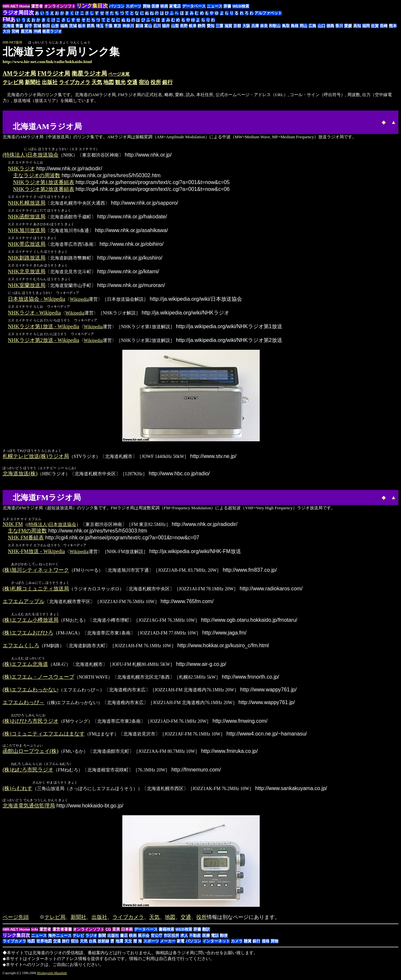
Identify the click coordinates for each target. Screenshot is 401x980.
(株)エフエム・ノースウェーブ (38, 678)
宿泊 (144, 82)
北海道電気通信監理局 (29, 808)
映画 (164, 6)
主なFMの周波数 (27, 531)
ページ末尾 (119, 74)
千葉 (109, 26)
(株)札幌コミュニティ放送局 (36, 590)
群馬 (91, 26)
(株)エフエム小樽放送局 (31, 621)
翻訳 (206, 932)
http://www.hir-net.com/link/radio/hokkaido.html (47, 62)
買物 (147, 6)
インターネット (216, 944)
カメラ (237, 944)
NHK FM (13, 524)
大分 (7, 31)
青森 (19, 26)
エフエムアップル (24, 602)
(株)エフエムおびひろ (28, 634)
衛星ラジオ (52, 31)
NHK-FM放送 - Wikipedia (36, 552)
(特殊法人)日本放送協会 (31, 155)
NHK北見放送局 (27, 272)
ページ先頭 (16, 920)
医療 (155, 6)
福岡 (366, 26)
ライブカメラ (75, 82)
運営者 (37, 6)
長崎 (384, 26)
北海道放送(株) (20, 474)
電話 (215, 938)
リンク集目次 (16, 938)
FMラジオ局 (54, 74)
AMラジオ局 (19, 74)
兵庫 (255, 26)
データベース (194, 6)
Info (35, 932)
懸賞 (248, 944)
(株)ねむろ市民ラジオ (28, 772)
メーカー (168, 944)
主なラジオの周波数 (37, 176)
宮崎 (15, 31)
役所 (156, 82)
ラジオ (91, 938)
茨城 (73, 26)
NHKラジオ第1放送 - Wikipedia (44, 327)
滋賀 (228, 26)
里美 (116, 932)
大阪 (246, 26)
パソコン (117, 6)
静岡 (201, 26)
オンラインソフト (60, 6)
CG (108, 932)
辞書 (227, 6)
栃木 (82, 26)
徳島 (330, 26)
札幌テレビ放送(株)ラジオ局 (36, 456)
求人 (184, 938)
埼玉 (100, 26)
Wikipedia (79, 299)
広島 (312, 26)
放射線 (103, 944)
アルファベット (268, 13)
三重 (219, 26)
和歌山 (275, 26)
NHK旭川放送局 (27, 231)
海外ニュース (60, 938)
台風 (93, 944)
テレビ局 (13, 82)
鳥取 (286, 26)
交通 (132, 82)
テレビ (78, 938)
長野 (184, 26)
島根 (295, 26)
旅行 (66, 944)
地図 (109, 82)
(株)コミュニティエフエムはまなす (44, 736)
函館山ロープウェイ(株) (31, 753)
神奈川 (128, 26)
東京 (117, 26)
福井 (166, 26)
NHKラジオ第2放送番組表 (44, 189)
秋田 (46, 26)
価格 (266, 944)
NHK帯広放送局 (27, 244)
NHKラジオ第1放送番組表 (44, 183)
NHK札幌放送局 (27, 203)
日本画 (127, 932)
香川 (339, 26)
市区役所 (171, 938)
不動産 (195, 938)
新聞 (102, 938)
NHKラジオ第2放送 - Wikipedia (44, 340)
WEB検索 (241, 6)
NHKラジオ (21, 169)
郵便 (224, 938)
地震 (119, 944)
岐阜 (193, 26)
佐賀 (375, 26)
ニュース (215, 6)
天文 (128, 944)
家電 (181, 944)
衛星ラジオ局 (89, 74)
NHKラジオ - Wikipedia (34, 313)
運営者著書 (62, 932)
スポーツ (133, 6)
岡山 (304, 26)
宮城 (37, 26)
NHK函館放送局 (27, 217)
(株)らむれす (17, 791)
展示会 (144, 938)
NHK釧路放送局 (27, 258)
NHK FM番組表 (26, 538)
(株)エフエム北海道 (25, 666)
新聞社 (33, 82)
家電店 (175, 6)
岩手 (28, 26)
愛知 (211, 26)
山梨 (175, 26)
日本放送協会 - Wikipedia (36, 299)
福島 (64, 26)
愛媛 (348, 26)
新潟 (139, 26)
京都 (237, 26)
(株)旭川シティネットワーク (36, 571)
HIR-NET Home (16, 6)
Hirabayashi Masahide (52, 976)
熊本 (393, 26)
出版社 (50, 82)
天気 (97, 82)
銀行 (167, 82)
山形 (55, 26)
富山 (148, 26)
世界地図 (44, 944)
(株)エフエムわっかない (31, 691)
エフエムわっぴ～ (24, 704)
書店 (124, 938)
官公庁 (157, 938)
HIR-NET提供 (12, 42)
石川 (157, 26)
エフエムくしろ (21, 647)
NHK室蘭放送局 (27, 286)
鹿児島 (26, 31)
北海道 (9, 26)
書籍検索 (166, 932)
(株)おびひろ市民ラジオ (31, 723)
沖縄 (37, 31)
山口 (322, 26)
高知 (357, 26)
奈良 (264, 26)
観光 (120, 82)
